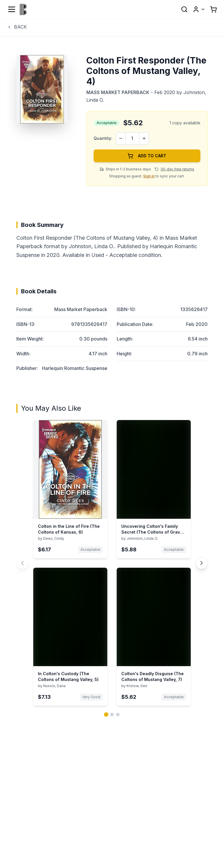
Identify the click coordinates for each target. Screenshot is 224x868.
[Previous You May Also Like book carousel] (22, 563)
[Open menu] (12, 9)
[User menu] (199, 9)
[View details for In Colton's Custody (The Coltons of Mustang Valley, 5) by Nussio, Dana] (70, 637)
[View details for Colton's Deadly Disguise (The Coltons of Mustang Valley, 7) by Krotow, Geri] (154, 637)
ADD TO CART (147, 156)
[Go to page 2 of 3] (112, 714)
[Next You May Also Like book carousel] (202, 563)
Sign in (149, 176)
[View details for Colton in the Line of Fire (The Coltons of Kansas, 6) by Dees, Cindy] (70, 489)
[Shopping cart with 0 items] (213, 9)
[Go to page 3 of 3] (118, 714)
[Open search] (184, 9)
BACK (17, 27)
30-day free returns (177, 169)
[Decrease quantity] (121, 138)
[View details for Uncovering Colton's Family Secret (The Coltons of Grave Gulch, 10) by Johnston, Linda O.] (154, 489)
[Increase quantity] (144, 138)
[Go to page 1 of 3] (106, 715)
